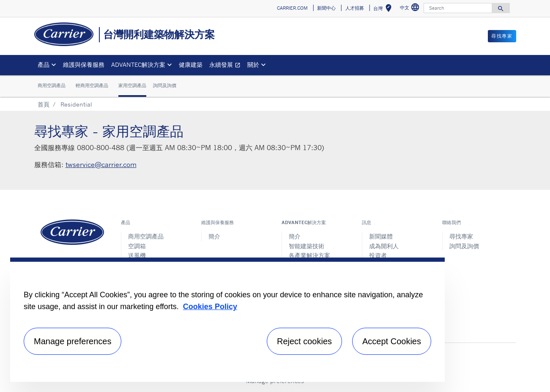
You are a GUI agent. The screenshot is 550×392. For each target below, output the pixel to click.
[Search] (458, 8)
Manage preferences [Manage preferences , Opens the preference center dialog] (73, 341)
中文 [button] (411, 9)
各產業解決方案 (309, 255)
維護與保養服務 (84, 64)
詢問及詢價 (165, 85)
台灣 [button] (384, 10)
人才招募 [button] (355, 8)
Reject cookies (304, 341)
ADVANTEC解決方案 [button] (138, 64)
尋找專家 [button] (502, 36)
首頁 (44, 104)
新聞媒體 (381, 236)
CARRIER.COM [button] (292, 8)
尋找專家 (461, 236)
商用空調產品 (52, 85)
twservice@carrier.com (101, 164)
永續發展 (227, 66)
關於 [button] (253, 64)
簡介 (214, 236)
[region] (227, 320)
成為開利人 (384, 246)
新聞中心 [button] (326, 8)
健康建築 (191, 64)
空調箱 (137, 246)
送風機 (137, 255)
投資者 (378, 255)
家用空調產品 (132, 85)
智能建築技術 (306, 246)
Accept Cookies (392, 341)
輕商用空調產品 (92, 85)
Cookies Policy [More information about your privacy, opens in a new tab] (210, 307)
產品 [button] (44, 64)
